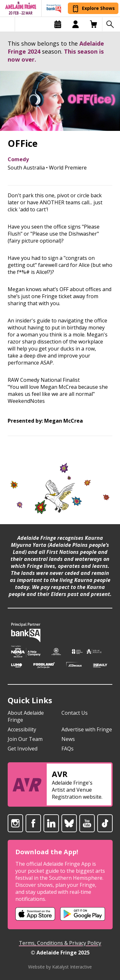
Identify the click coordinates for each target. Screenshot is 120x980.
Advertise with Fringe (87, 729)
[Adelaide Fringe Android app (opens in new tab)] (83, 914)
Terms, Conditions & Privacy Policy (60, 943)
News (68, 739)
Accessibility (22, 729)
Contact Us (75, 713)
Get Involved (23, 749)
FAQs (68, 749)
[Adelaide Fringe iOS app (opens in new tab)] (35, 914)
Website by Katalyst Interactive (60, 967)
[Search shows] (111, 24)
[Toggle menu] (8, 24)
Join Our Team (25, 739)
